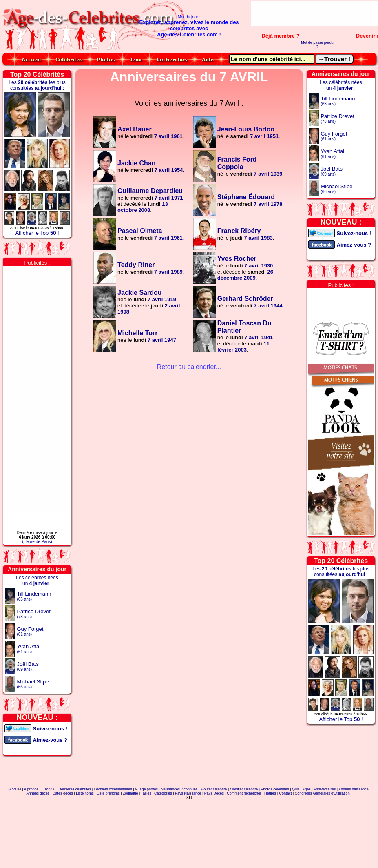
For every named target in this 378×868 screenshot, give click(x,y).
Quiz (296, 789)
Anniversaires (325, 789)
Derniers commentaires (113, 789)
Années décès (38, 793)
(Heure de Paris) (37, 542)
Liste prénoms (108, 793)
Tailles (146, 793)
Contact (285, 793)
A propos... (33, 789)
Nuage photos (146, 789)
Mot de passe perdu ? (317, 45)
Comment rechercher (244, 793)
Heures (270, 793)
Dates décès (63, 793)
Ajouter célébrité (213, 789)
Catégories (163, 793)
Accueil (15, 789)
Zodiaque (130, 793)
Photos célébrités (275, 789)
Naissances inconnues (179, 789)
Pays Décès (214, 793)
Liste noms (85, 793)
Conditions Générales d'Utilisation (322, 793)
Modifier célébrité (244, 789)
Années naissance (354, 789)
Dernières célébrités (75, 789)
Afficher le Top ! (37, 233)
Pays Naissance (188, 793)
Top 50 (50, 789)
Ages (306, 789)
